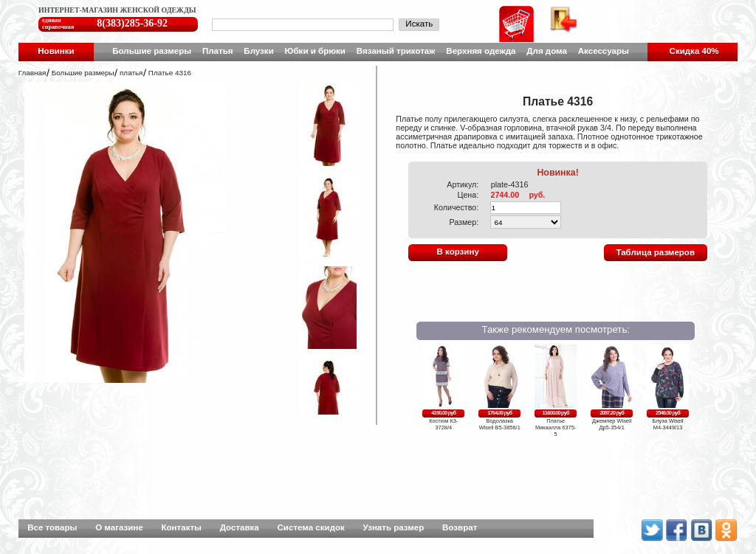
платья (131, 73)
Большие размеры (152, 51)
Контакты (182, 527)
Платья (218, 51)
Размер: (464, 222)
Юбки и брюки (315, 51)
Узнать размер (394, 527)
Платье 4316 (170, 73)
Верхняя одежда (481, 51)
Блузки (258, 51)
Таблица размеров (655, 252)
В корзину (457, 252)
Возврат (460, 527)
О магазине (119, 527)
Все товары (52, 527)
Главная (32, 73)
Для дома (547, 51)
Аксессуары (604, 51)
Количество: (457, 207)
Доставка (240, 527)
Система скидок (311, 527)
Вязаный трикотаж (396, 51)
